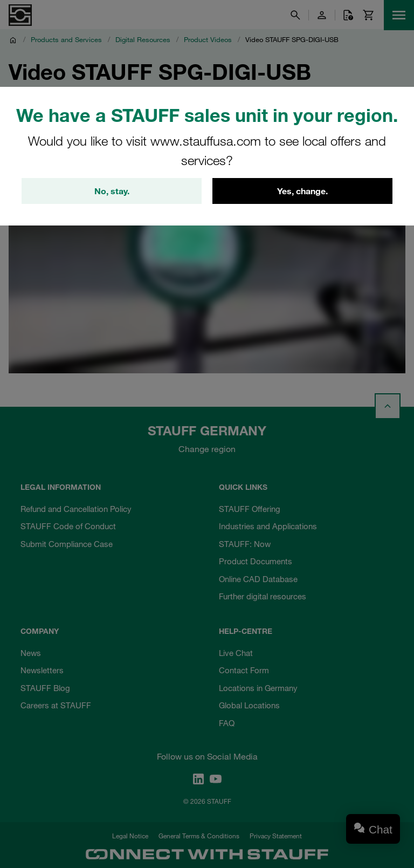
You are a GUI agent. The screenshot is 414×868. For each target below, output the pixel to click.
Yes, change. (302, 191)
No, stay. (112, 191)
